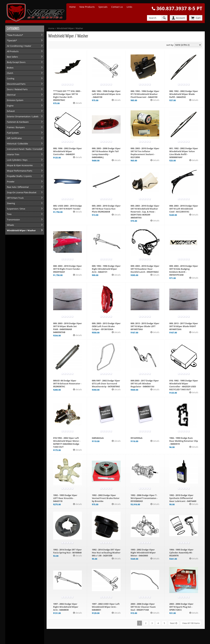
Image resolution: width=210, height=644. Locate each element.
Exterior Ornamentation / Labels (23, 116)
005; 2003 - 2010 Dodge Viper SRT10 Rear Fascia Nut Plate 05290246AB (106, 209)
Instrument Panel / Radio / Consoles (24, 149)
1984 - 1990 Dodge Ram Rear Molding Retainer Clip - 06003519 (184, 441)
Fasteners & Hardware (18, 122)
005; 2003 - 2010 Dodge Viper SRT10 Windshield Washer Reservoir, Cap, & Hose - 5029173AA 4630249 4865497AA (145, 212)
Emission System (15, 100)
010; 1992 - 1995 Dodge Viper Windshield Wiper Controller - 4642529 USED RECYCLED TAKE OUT (184, 385)
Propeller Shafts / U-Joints (19, 176)
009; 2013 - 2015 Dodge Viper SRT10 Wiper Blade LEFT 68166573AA (145, 326)
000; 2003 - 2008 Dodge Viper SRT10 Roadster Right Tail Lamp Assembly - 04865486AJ (106, 153)
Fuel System (13, 133)
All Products (13, 51)
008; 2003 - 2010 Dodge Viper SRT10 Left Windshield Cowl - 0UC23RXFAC (184, 209)
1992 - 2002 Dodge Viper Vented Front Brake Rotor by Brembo (106, 498)
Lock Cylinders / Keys (17, 160)
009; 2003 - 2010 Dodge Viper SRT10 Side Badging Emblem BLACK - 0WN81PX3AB (184, 270)
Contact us (117, 7)
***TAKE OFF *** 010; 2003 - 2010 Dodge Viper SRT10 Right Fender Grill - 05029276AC (67, 96)
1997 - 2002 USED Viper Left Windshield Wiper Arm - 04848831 (106, 607)
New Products (87, 7)
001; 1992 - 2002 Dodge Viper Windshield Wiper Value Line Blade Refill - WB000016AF (184, 153)
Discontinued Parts (16, 84)
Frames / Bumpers (16, 127)
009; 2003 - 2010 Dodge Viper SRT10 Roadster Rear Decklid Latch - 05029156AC (145, 269)
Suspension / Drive (16, 209)
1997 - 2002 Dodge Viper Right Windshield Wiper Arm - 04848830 (66, 607)
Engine (10, 106)
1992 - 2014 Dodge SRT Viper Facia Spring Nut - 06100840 (67, 551)
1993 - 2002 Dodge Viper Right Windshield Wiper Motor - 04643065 (143, 553)
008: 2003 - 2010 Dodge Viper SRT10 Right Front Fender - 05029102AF (68, 269)
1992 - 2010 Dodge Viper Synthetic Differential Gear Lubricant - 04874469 (183, 498)
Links (129, 7)
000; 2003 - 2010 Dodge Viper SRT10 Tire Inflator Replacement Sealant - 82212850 (145, 153)
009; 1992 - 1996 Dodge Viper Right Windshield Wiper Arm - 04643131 (106, 269)
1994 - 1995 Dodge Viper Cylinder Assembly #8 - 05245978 (181, 553)
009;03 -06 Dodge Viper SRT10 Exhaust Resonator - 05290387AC (67, 384)
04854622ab (98, 438)
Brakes (10, 68)
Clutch (10, 73)
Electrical (11, 95)
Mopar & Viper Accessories (20, 165)
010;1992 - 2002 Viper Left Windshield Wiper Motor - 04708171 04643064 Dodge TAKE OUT (67, 442)
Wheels (10, 225)
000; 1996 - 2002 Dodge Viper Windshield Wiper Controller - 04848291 (68, 151)
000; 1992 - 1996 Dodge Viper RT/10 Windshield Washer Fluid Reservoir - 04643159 (145, 94)
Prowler (11, 182)
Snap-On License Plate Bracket (22, 192)
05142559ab (136, 438)
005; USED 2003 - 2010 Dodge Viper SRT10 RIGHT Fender (68, 207)
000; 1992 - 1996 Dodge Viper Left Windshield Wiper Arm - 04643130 (106, 94)
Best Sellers (12, 57)
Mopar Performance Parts (20, 171)
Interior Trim (13, 154)
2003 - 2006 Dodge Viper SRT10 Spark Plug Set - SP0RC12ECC (181, 607)
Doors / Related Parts (17, 89)
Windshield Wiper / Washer (21, 230)
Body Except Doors (16, 62)
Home (72, 7)
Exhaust (11, 111)
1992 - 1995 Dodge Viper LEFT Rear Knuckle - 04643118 (65, 498)
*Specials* (12, 40)
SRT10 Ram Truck (15, 198)
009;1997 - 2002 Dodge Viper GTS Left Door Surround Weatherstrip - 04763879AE (106, 384)
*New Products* (15, 35)
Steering (11, 203)
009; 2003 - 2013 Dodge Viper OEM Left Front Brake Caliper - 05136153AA (106, 326)
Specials (103, 7)
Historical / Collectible (17, 144)
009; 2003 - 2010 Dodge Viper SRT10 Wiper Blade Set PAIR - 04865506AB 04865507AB (68, 328)
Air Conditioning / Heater (19, 46)
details (78, 103)
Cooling (11, 78)
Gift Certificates (14, 138)
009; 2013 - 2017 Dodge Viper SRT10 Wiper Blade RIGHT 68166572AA (184, 326)
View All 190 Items (191, 623)
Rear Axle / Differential (18, 187)
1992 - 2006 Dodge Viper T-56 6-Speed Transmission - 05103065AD (144, 498)
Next (172, 623)
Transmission (13, 220)
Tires (9, 214)
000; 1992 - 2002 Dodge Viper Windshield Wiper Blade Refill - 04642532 (184, 94)
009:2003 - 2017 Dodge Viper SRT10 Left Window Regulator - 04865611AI (145, 384)
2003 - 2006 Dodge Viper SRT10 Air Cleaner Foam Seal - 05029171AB (143, 607)
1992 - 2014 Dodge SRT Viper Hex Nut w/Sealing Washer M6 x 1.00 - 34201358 (106, 553)
